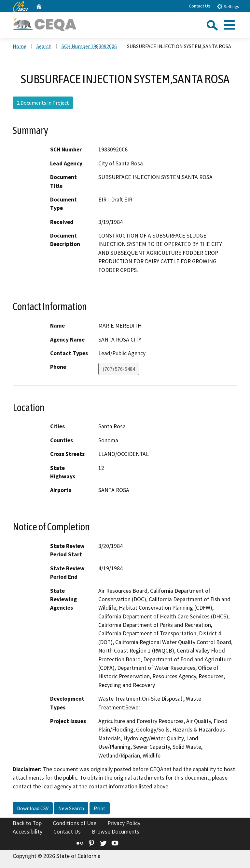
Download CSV (33, 808)
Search (44, 46)
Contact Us (200, 6)
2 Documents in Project (43, 103)
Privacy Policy (124, 823)
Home (20, 46)
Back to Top (27, 823)
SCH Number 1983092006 (89, 46)
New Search (71, 808)
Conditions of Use (75, 823)
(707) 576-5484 (119, 369)
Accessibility (28, 832)
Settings (228, 6)
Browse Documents (116, 832)
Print (100, 808)
